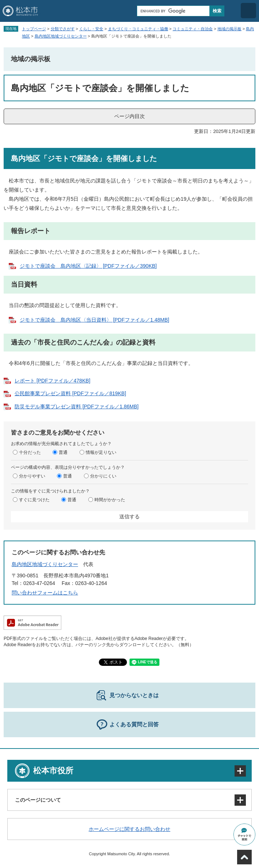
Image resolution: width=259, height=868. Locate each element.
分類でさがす (63, 29)
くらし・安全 (91, 29)
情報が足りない (101, 452)
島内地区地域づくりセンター (61, 36)
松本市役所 (53, 771)
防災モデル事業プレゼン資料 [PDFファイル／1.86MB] (77, 406)
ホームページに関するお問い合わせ (129, 829)
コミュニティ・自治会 (193, 29)
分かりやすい (32, 476)
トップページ (34, 29)
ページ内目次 (129, 116)
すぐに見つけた (34, 500)
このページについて (38, 800)
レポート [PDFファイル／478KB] (53, 381)
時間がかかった (110, 500)
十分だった (30, 452)
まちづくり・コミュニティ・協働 (138, 29)
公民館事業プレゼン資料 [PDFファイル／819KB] (70, 393)
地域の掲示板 (229, 29)
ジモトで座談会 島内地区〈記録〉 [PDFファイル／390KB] (88, 266)
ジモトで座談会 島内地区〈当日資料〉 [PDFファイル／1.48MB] (94, 320)
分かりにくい (103, 476)
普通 (63, 452)
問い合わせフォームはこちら (45, 593)
